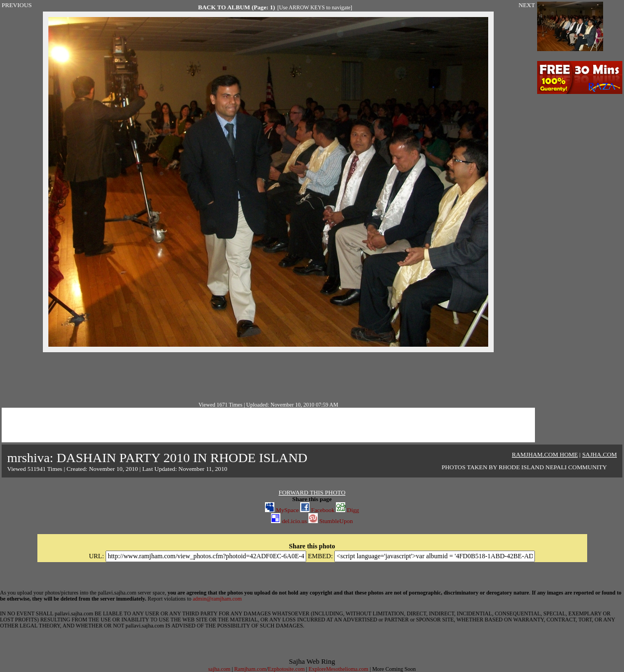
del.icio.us (289, 521)
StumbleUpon (331, 521)
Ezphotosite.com (286, 669)
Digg (347, 510)
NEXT (527, 5)
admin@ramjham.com (217, 599)
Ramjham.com (250, 669)
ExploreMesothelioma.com (338, 669)
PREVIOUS (17, 5)
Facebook (317, 510)
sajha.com (219, 669)
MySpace (282, 510)
